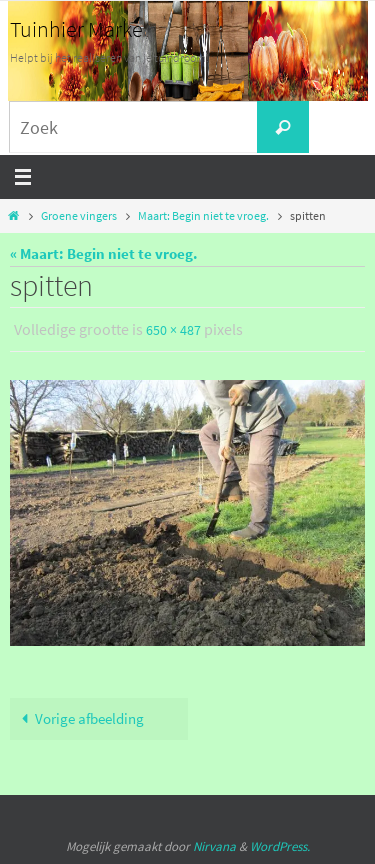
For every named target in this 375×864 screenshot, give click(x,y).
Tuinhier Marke (76, 29)
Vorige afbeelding (79, 718)
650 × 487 (173, 330)
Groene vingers (79, 215)
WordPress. (280, 846)
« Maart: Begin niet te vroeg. (104, 253)
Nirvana (214, 846)
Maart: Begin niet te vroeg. (203, 215)
